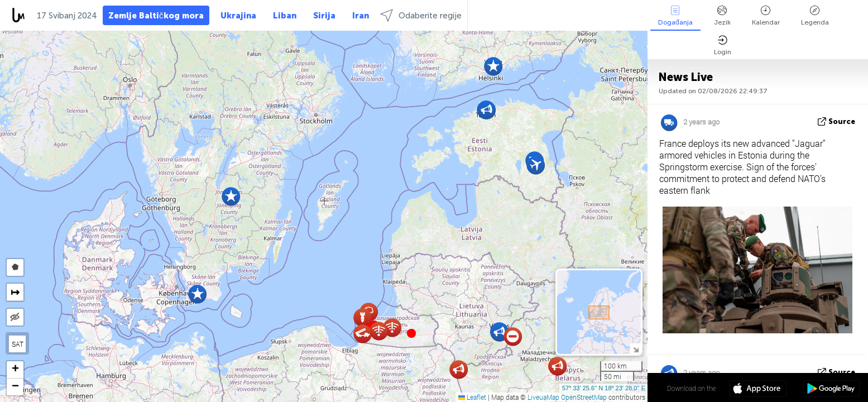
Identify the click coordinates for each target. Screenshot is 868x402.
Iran (361, 16)
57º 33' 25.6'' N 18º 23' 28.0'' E (604, 388)
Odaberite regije (421, 15)
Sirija (324, 16)
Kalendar (766, 16)
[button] (411, 333)
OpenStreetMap (584, 397)
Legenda (815, 16)
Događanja (675, 16)
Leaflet (472, 397)
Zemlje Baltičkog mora (156, 16)
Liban (285, 16)
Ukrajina (238, 16)
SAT (18, 344)
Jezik (722, 16)
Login (723, 46)
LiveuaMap (543, 397)
